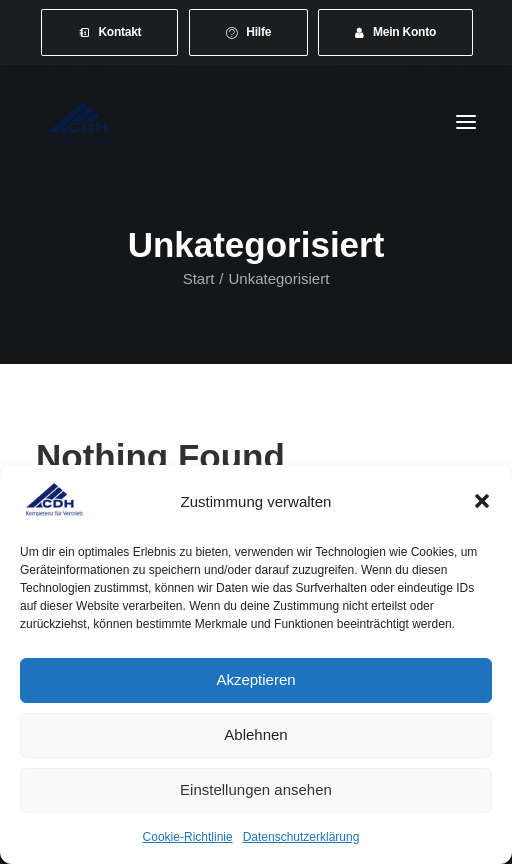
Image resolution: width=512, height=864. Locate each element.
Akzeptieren (255, 679)
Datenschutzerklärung (301, 837)
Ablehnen (255, 734)
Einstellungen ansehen (256, 789)
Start (199, 278)
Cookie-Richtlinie (188, 837)
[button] (482, 501)
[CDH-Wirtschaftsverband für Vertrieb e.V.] (83, 122)
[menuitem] (110, 32)
